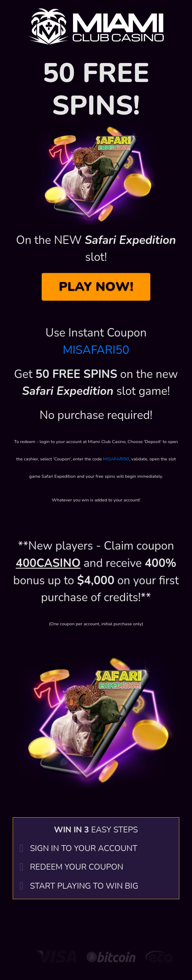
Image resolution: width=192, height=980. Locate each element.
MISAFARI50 (96, 350)
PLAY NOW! (96, 287)
